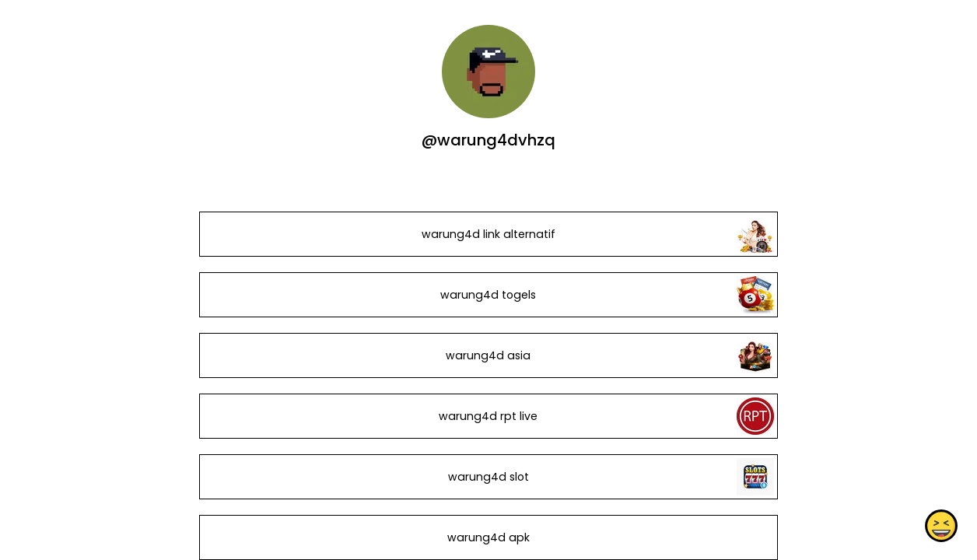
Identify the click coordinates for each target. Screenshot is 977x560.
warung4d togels (488, 295)
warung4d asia (488, 355)
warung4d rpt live (488, 416)
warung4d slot (488, 477)
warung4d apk (488, 537)
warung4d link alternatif (488, 234)
